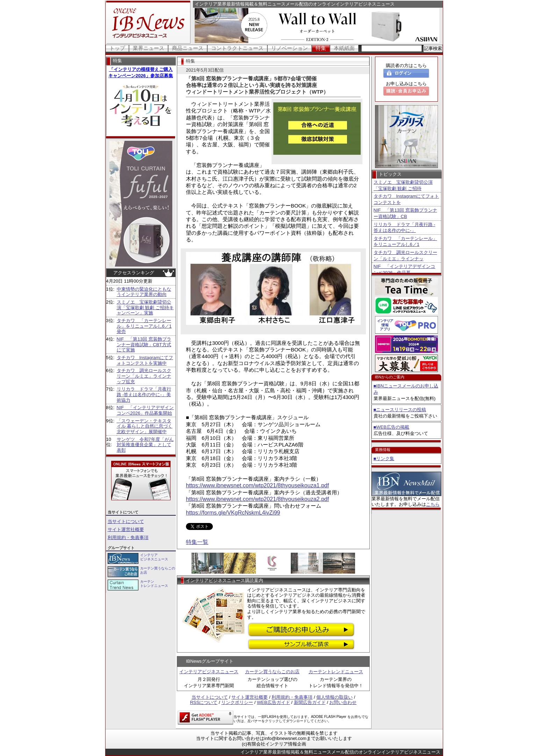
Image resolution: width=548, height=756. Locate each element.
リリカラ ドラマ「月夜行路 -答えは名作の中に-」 (405, 228)
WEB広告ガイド (273, 702)
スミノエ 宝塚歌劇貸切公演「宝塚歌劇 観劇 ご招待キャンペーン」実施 (145, 307)
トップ (117, 48)
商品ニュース (188, 48)
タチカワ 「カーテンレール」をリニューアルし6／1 (405, 242)
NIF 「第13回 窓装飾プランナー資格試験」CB (405, 213)
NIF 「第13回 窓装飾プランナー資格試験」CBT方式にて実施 (144, 344)
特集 (321, 48)
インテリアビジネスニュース (209, 672)
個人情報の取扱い (334, 697)
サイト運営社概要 (126, 529)
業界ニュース (149, 48)
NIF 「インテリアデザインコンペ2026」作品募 (405, 270)
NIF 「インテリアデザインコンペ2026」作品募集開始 (145, 410)
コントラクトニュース (237, 48)
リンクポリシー (237, 702)
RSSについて (204, 702)
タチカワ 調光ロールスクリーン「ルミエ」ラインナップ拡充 (144, 376)
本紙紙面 (344, 48)
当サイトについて (126, 521)
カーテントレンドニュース (336, 672)
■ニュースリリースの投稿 (400, 410)
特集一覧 (197, 542)
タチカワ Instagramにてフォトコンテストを (406, 199)
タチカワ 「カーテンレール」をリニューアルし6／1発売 (144, 326)
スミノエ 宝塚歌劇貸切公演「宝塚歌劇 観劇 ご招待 (403, 185)
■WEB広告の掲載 (391, 427)
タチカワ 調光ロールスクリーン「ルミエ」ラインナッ (405, 256)
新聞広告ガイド (310, 702)
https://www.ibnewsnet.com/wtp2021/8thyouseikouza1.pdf (257, 485)
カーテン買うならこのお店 (272, 672)
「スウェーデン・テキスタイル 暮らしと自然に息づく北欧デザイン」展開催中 (145, 426)
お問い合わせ (343, 702)
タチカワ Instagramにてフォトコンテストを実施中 (145, 360)
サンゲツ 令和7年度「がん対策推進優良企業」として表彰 (145, 445)
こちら (433, 504)
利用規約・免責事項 (128, 537)
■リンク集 (384, 459)
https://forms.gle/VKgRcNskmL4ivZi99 (233, 513)
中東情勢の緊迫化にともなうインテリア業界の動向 (144, 292)
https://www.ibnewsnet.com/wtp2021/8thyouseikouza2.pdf (257, 499)
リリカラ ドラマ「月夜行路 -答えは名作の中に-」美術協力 (144, 394)
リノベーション (290, 48)
